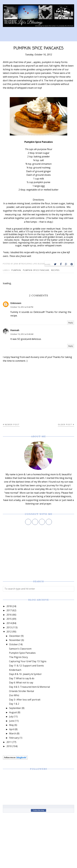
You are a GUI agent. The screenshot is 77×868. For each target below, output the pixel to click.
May (11, 725)
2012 (9, 632)
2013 (9, 627)
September (15, 708)
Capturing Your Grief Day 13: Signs (28, 661)
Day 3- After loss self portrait (25, 700)
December (15, 636)
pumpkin (16, 270)
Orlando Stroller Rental (21, 691)
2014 (9, 623)
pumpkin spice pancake (36, 270)
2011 (9, 742)
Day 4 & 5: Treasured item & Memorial (29, 687)
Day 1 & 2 (14, 704)
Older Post (65, 424)
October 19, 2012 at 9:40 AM (22, 334)
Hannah (15, 330)
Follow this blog (38, 810)
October (14, 644)
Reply (71, 323)
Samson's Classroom (20, 649)
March (13, 733)
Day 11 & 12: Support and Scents (26, 666)
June (12, 721)
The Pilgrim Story (18, 657)
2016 (9, 615)
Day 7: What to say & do (22, 678)
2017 (9, 610)
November (15, 640)
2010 (9, 746)
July (11, 717)
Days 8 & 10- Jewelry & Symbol (25, 674)
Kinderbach (15, 670)
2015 (9, 619)
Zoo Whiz (14, 695)
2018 (9, 606)
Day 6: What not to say (21, 683)
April (12, 729)
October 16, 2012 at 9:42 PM (22, 307)
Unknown (16, 303)
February (14, 738)
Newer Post (12, 424)
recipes (55, 270)
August (13, 712)
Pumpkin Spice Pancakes (22, 653)
